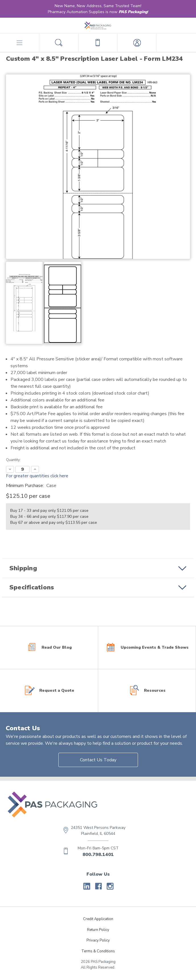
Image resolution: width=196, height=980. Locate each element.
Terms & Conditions (98, 951)
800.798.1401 (98, 855)
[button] (98, 568)
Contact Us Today (98, 760)
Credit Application (98, 919)
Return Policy (98, 930)
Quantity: (13, 460)
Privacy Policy (98, 940)
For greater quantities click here (37, 476)
